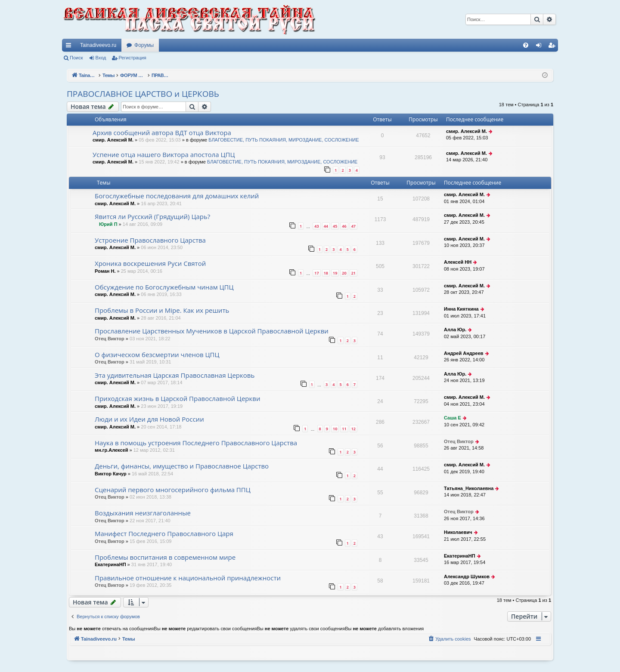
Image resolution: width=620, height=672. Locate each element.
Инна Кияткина (461, 309)
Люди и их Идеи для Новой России (149, 419)
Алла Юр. (455, 330)
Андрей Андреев (464, 353)
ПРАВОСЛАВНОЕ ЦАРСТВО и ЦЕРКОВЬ (143, 94)
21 (353, 273)
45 (335, 226)
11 (344, 429)
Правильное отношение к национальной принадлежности (188, 578)
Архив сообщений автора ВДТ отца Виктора (162, 133)
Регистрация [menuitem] (553, 47)
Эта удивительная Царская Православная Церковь (175, 375)
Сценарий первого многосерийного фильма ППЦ (173, 490)
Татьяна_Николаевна (469, 488)
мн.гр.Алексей (111, 450)
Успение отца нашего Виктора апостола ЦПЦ (164, 154)
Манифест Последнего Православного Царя (164, 533)
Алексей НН (458, 262)
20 (344, 273)
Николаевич (458, 532)
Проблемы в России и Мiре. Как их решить (162, 310)
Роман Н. (105, 271)
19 (335, 273)
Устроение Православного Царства (150, 240)
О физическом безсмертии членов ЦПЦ (157, 354)
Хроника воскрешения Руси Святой (150, 263)
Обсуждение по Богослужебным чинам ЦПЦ (164, 287)
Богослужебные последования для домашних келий (177, 196)
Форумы (144, 45)
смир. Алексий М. (113, 140)
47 (353, 226)
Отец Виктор (110, 339)
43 (316, 226)
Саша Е (453, 418)
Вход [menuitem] (541, 47)
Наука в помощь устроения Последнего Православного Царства (196, 443)
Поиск (76, 58)
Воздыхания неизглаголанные (143, 513)
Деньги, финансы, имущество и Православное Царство (182, 466)
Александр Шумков (467, 576)
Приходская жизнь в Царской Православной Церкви (177, 398)
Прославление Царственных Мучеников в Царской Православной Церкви (212, 331)
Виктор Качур (111, 474)
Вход (101, 58)
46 (344, 226)
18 (326, 273)
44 (326, 226)
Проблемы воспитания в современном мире (165, 557)
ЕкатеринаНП (110, 564)
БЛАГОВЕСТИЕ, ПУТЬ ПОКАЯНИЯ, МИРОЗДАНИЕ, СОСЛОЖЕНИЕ (284, 140)
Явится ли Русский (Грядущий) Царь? (152, 216)
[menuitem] (526, 45)
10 (335, 429)
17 (316, 273)
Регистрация (133, 58)
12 (353, 429)
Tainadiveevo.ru (98, 45)
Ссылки (70, 47)
